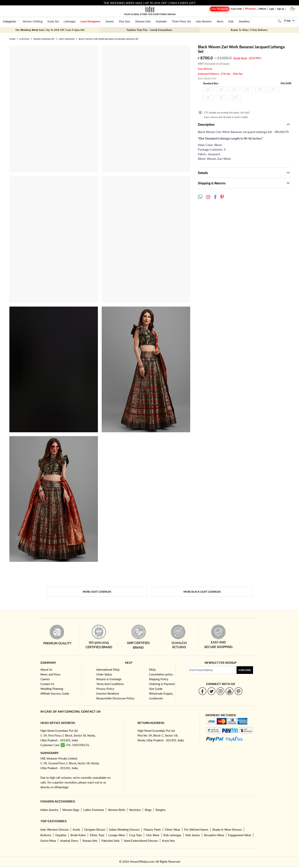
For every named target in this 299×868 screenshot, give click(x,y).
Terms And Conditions (110, 684)
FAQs (152, 669)
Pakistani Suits (111, 841)
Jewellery (244, 21)
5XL (247, 89)
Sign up (281, 9)
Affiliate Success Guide (55, 693)
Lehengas (70, 21)
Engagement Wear (240, 835)
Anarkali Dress (69, 841)
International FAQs (108, 669)
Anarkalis (161, 21)
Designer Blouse (95, 829)
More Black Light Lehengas (202, 592)
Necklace (135, 810)
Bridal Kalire (78, 835)
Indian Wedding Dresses (124, 829)
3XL (221, 89)
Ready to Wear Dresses (227, 829)
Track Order (236, 9)
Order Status (104, 674)
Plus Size (125, 21)
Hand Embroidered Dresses (141, 841)
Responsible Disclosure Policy (115, 698)
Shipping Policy (159, 679)
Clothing (24, 39)
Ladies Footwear (94, 810)
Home (12, 39)
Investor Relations (108, 693)
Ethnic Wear (173, 829)
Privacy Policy (105, 689)
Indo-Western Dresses (55, 829)
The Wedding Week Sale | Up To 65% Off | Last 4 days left (50, 30)
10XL (235, 97)
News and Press (50, 674)
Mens (220, 21)
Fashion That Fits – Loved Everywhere (149, 30)
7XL (273, 89)
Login (272, 9)
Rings (148, 810)
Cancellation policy (161, 674)
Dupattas (61, 835)
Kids (231, 21)
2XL (208, 89)
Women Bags (71, 810)
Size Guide (286, 83)
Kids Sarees (193, 835)
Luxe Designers (90, 21)
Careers (45, 679)
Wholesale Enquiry (161, 693)
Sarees (110, 21)
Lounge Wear (117, 835)
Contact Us (47, 684)
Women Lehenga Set (44, 39)
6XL (260, 89)
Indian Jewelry (49, 810)
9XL (221, 97)
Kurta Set (53, 21)
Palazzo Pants (152, 829)
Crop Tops (136, 835)
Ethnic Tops (97, 835)
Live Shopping (220, 9)
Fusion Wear (48, 841)
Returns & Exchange (109, 679)
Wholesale (250, 9)
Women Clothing (33, 21)
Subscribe (245, 670)
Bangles (161, 810)
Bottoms (46, 835)
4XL (234, 89)
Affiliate (262, 9)
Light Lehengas (67, 39)
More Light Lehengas (97, 592)
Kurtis (77, 829)
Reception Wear (214, 835)
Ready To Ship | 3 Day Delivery (249, 30)
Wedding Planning (52, 689)
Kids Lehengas (172, 835)
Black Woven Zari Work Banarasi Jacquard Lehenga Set (109, 39)
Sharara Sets (143, 21)
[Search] (279, 21)
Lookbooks (156, 698)
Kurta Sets (168, 841)
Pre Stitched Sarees (196, 829)
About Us (46, 669)
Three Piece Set (181, 21)
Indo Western (204, 21)
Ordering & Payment (162, 684)
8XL (208, 97)
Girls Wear (153, 835)
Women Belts (117, 810)
